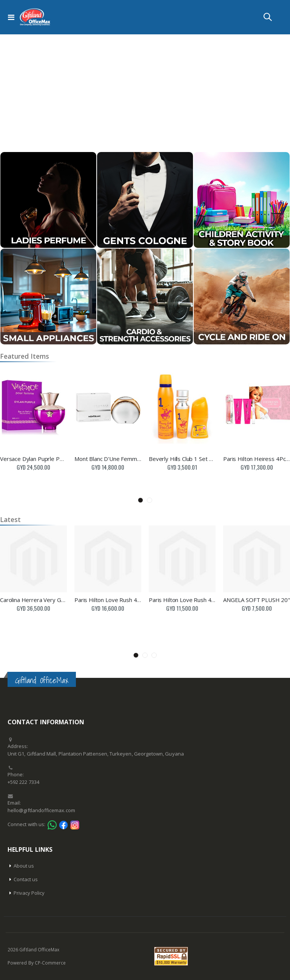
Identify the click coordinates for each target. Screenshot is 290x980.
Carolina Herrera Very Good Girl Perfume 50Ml (33, 600)
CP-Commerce (50, 963)
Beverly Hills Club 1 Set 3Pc (182, 459)
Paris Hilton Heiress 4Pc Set (257, 459)
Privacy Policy (29, 893)
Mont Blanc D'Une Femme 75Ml (108, 459)
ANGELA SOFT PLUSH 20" (257, 600)
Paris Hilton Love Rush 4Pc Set (108, 600)
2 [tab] (150, 500)
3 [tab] (154, 655)
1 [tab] (140, 500)
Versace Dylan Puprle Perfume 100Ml (33, 459)
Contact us (26, 879)
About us (24, 866)
